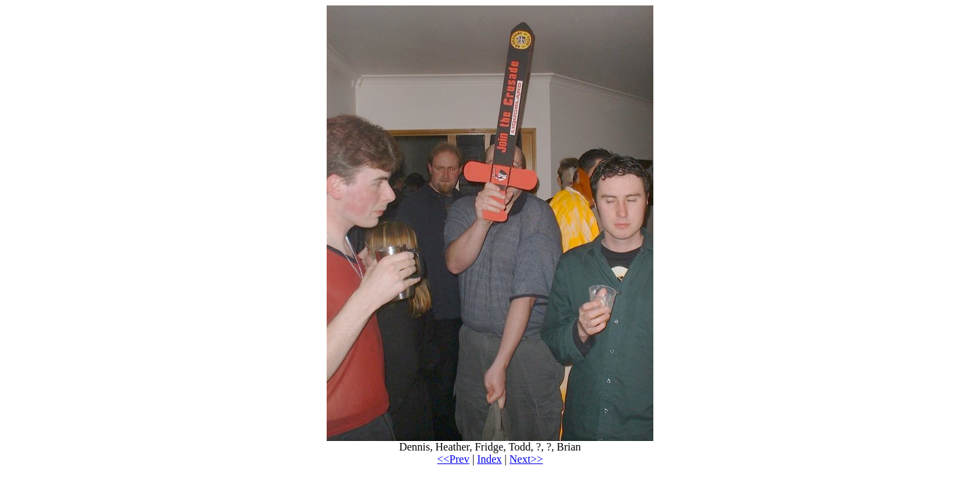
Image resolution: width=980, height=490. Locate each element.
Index (489, 459)
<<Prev (453, 459)
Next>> (526, 459)
